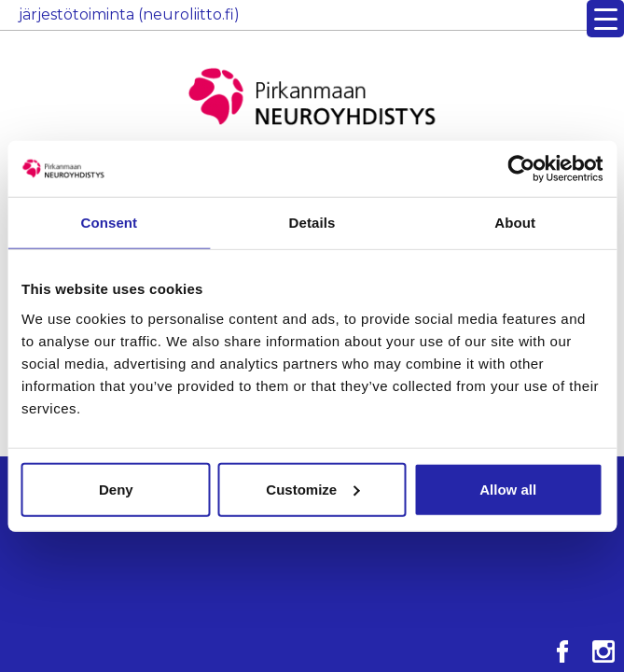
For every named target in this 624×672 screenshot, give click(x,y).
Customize (312, 489)
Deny (116, 489)
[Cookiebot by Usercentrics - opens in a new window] (521, 169)
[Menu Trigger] (605, 19)
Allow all (508, 489)
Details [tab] (312, 223)
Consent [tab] (109, 223)
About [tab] (515, 223)
